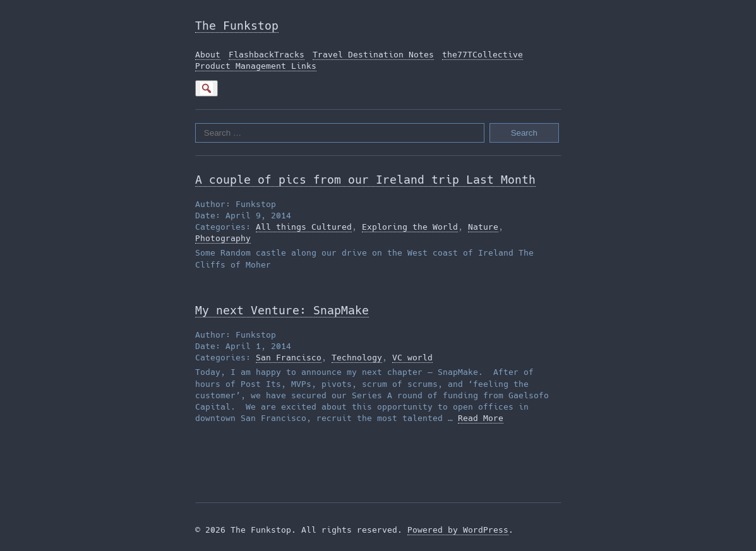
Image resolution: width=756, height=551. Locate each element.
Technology (357, 358)
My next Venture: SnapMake (282, 310)
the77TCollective (483, 55)
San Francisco (289, 358)
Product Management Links (256, 66)
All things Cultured (304, 227)
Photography (223, 238)
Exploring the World (410, 227)
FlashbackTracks (267, 55)
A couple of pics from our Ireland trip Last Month (365, 180)
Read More (481, 418)
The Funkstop (237, 26)
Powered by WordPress (458, 530)
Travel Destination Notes (373, 55)
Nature (483, 227)
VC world (412, 358)
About (208, 55)
